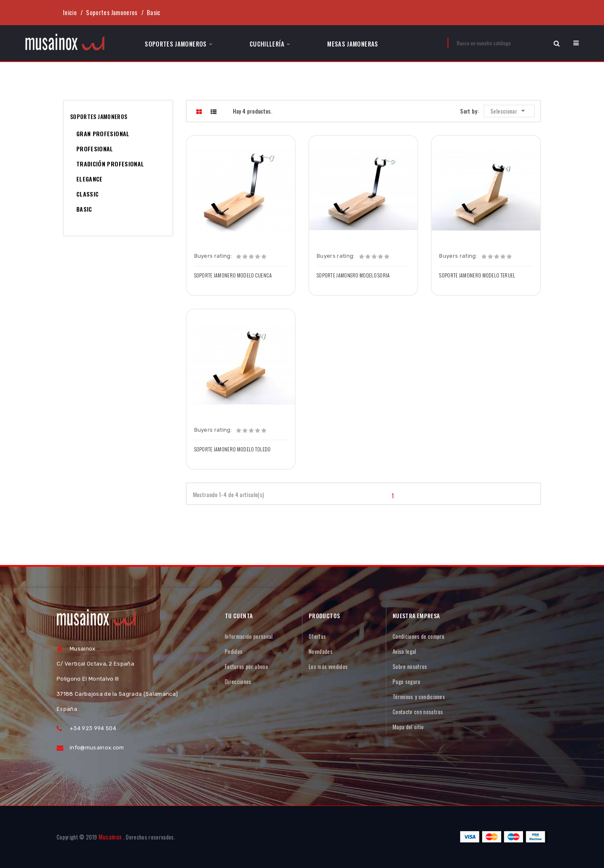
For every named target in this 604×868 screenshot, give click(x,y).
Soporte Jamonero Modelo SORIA (353, 275)
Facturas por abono (246, 666)
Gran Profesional (103, 133)
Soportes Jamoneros (99, 116)
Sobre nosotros (410, 666)
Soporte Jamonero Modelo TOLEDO (233, 449)
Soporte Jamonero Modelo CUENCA (233, 275)
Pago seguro (407, 681)
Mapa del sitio (408, 727)
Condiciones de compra (419, 636)
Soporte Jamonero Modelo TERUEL (477, 275)
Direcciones (238, 681)
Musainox (110, 837)
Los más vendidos (328, 666)
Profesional (95, 149)
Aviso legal (405, 651)
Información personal (249, 636)
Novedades (321, 651)
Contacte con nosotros (418, 712)
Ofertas (317, 636)
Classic (87, 194)
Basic (84, 209)
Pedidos (234, 651)
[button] (576, 43)
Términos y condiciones (419, 697)
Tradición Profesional (110, 164)
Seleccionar (510, 111)
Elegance (90, 179)
